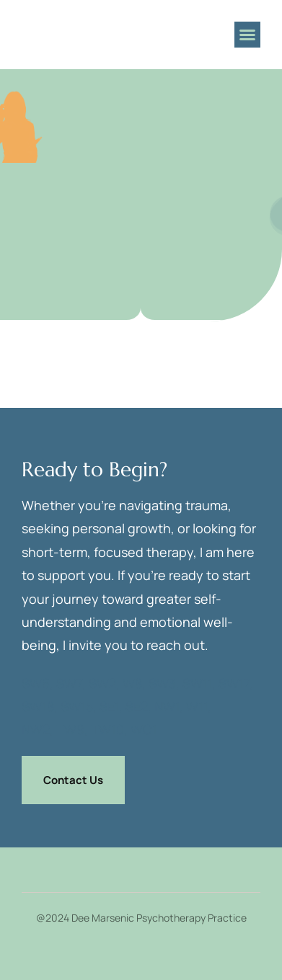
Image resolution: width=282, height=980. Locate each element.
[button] (247, 35)
